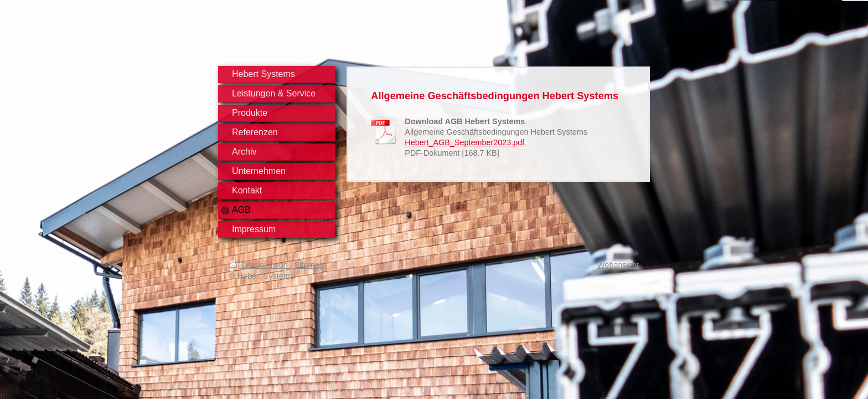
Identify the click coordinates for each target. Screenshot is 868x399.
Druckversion (260, 265)
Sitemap (309, 265)
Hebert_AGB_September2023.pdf (464, 142)
